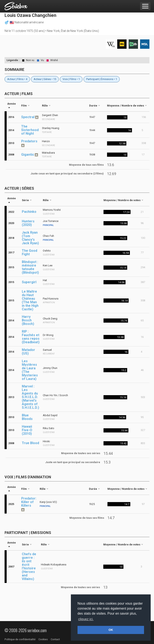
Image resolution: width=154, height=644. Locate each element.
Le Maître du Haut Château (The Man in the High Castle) (30, 300)
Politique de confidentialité (20, 639)
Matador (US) (28, 352)
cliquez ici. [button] (86, 619)
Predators (29, 141)
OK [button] (111, 630)
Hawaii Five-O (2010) (27, 430)
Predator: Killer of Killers (29, 502)
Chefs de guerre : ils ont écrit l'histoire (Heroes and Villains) (29, 566)
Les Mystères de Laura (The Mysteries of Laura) (30, 370)
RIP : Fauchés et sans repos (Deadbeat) (31, 337)
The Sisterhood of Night (30, 130)
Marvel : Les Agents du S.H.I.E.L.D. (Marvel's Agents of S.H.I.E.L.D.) (30, 397)
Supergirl (29, 282)
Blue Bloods (27, 417)
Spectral (28, 117)
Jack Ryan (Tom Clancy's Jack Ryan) (30, 238)
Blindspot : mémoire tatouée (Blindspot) (30, 267)
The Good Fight (30, 252)
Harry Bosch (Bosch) (28, 320)
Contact (55, 639)
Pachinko (29, 212)
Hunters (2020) (28, 223)
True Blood (30, 443)
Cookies (43, 639)
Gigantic (28, 155)
